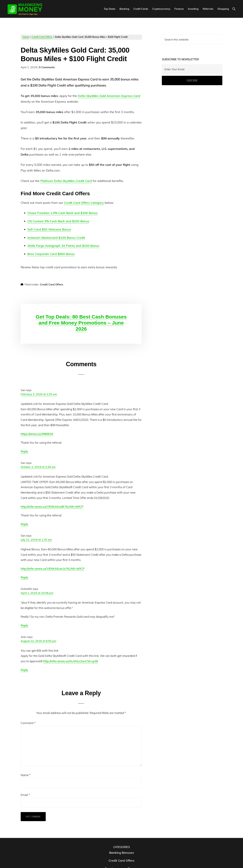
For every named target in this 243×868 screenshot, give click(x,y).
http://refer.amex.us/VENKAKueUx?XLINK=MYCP (53, 569)
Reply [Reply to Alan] (24, 670)
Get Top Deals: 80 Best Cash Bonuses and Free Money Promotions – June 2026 (81, 323)
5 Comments (47, 67)
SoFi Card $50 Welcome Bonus (49, 229)
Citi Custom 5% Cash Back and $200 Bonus (58, 221)
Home (26, 37)
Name (26, 775)
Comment (28, 723)
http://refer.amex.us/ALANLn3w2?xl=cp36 (71, 661)
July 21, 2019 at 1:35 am (36, 540)
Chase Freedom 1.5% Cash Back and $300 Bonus (63, 213)
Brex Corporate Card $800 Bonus (51, 254)
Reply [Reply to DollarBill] (24, 625)
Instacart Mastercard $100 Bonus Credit (56, 238)
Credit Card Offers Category (84, 203)
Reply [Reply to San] (24, 451)
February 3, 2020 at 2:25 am (39, 394)
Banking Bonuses (122, 853)
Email (25, 795)
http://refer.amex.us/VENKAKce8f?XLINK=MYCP (52, 507)
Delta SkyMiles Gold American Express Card (109, 96)
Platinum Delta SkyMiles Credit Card (66, 181)
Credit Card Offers (42, 37)
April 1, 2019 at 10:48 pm (37, 593)
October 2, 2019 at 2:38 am (38, 467)
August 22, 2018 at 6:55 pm (38, 641)
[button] (234, 9)
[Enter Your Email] (192, 69)
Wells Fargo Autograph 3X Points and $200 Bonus (63, 246)
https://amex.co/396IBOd (37, 434)
